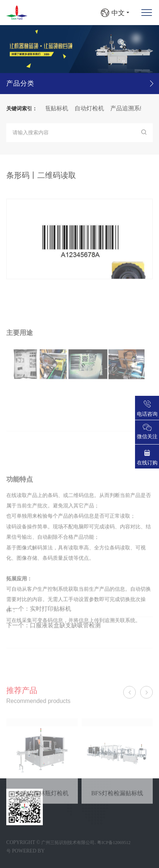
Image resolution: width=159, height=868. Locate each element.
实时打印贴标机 (51, 624)
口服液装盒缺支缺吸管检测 (65, 641)
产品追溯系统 (134, 108)
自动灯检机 (95, 108)
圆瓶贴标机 (59, 108)
